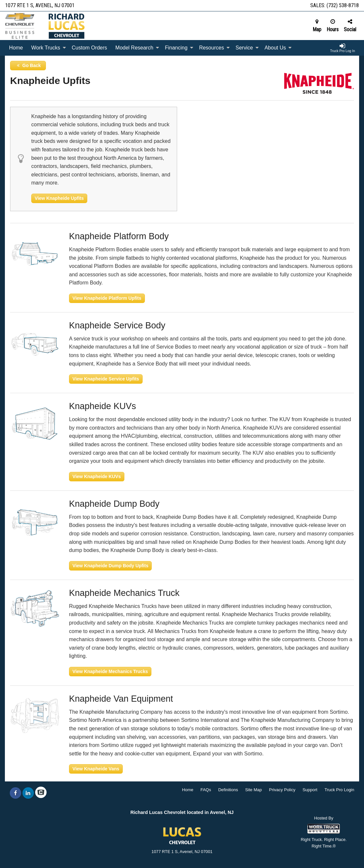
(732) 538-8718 (343, 5)
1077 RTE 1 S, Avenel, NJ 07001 (40, 5)
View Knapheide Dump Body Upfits (111, 566)
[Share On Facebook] (15, 793)
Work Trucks (49, 48)
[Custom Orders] (89, 48)
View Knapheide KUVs (97, 476)
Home (16, 48)
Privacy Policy (282, 790)
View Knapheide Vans (96, 769)
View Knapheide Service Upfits (106, 379)
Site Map (253, 790)
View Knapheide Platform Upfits (107, 298)
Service (247, 48)
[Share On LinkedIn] (28, 793)
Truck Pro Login (339, 790)
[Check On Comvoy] (41, 793)
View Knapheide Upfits (59, 198)
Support (310, 790)
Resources (214, 48)
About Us (278, 48)
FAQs (206, 790)
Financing (179, 48)
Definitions (228, 790)
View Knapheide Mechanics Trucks (110, 671)
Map (317, 26)
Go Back (28, 65)
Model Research (137, 48)
